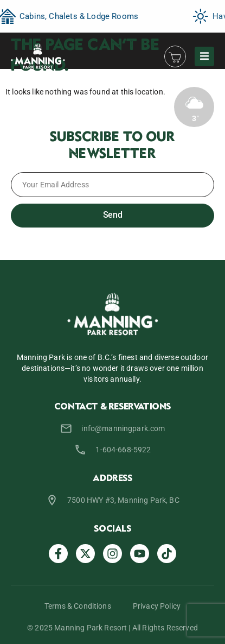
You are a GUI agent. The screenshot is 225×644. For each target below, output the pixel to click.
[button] (204, 56)
